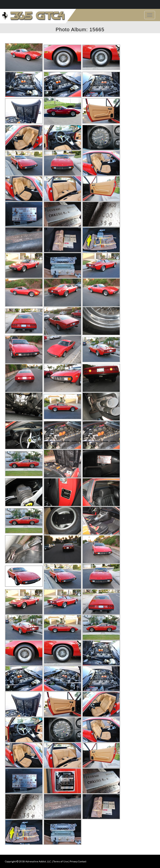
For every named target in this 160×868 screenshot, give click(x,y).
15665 (97, 30)
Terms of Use (61, 861)
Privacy (74, 861)
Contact (82, 861)
